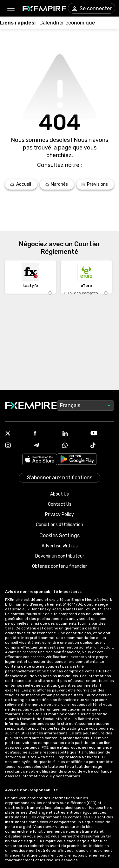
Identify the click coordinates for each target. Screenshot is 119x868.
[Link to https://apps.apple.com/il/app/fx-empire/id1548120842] (40, 460)
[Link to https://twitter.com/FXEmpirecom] (17, 434)
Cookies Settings (60, 535)
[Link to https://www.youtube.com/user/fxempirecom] (102, 434)
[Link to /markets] (57, 184)
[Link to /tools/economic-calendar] (67, 23)
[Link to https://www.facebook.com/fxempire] (45, 434)
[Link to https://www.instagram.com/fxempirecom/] (17, 446)
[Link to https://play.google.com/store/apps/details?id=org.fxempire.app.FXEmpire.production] (77, 460)
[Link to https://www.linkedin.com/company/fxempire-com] (74, 434)
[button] (11, 8)
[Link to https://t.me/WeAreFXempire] (45, 446)
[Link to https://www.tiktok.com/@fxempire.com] (102, 446)
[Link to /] (21, 184)
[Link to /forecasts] (95, 184)
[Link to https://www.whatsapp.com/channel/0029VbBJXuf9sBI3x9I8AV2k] (74, 446)
